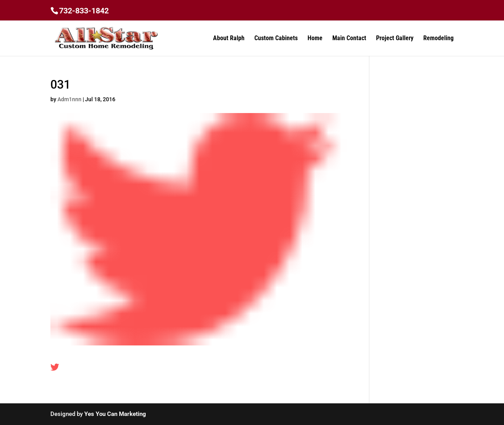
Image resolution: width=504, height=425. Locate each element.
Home (315, 39)
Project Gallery (395, 39)
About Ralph (229, 39)
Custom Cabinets (276, 39)
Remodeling (438, 39)
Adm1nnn (69, 99)
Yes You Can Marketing (115, 414)
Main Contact (349, 39)
